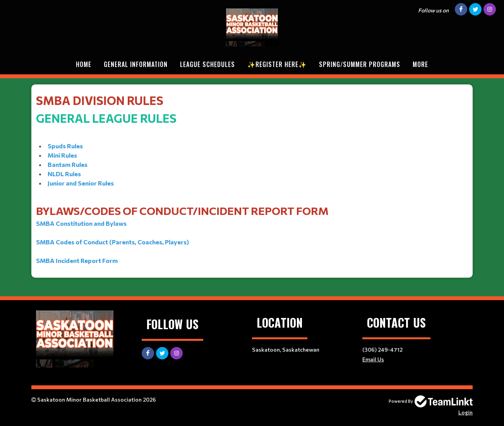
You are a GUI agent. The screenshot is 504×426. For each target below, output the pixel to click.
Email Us (373, 359)
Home (84, 64)
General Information (136, 64)
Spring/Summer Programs (360, 64)
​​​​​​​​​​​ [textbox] (252, 178)
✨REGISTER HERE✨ (277, 64)
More (420, 64)
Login (465, 412)
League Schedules (207, 64)
